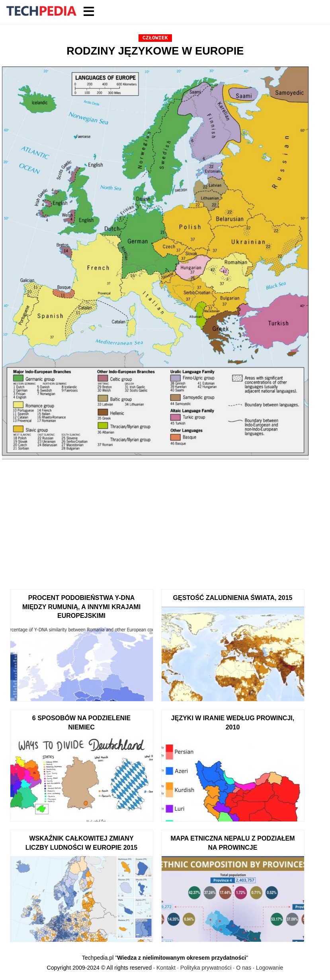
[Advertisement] (155, 521)
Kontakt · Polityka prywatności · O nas (204, 968)
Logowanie (270, 968)
